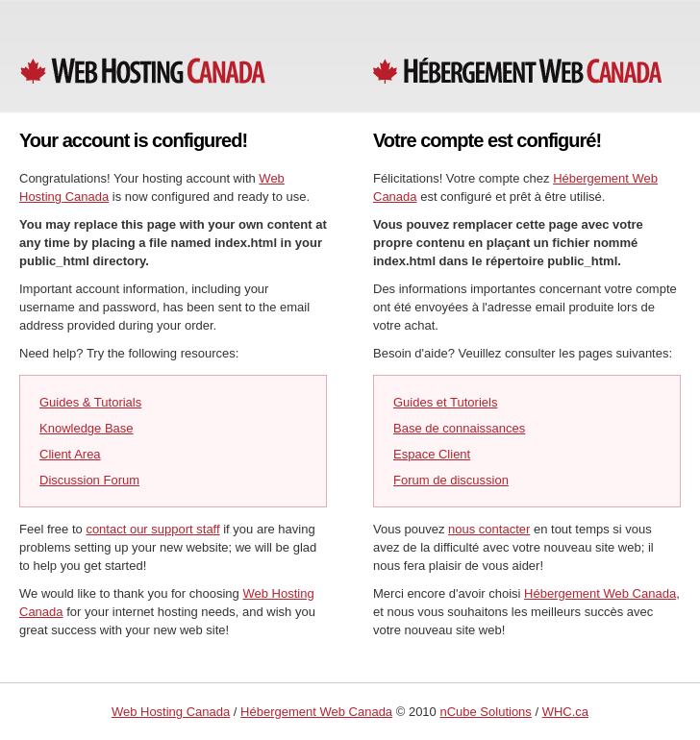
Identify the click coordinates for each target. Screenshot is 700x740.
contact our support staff (152, 529)
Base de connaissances (459, 428)
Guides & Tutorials (90, 402)
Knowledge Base (87, 428)
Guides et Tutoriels (445, 402)
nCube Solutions (485, 712)
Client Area (70, 454)
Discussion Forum (89, 480)
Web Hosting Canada (171, 712)
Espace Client (432, 454)
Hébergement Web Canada (600, 593)
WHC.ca (565, 712)
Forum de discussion (451, 480)
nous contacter (489, 529)
